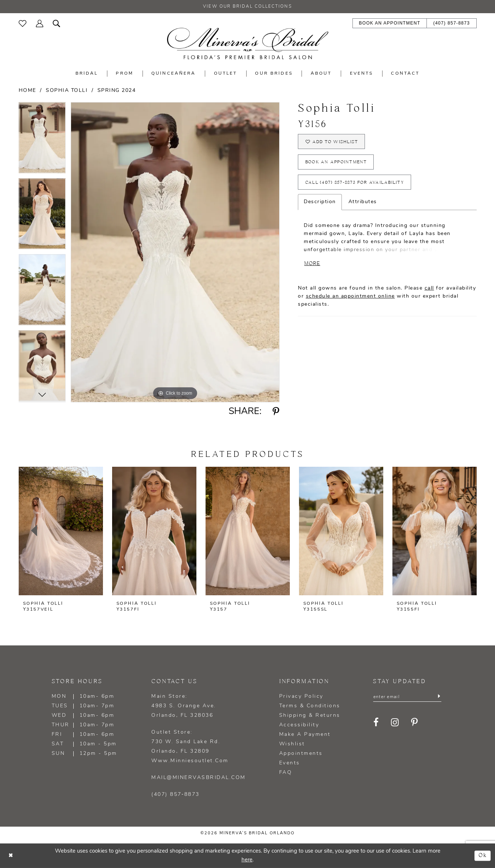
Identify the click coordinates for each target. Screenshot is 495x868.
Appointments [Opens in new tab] (301, 754)
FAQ (286, 773)
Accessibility (299, 725)
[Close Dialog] (11, 856)
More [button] (313, 266)
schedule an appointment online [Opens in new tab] (350, 299)
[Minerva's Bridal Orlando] (248, 44)
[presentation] (61, 531)
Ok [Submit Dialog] (483, 855)
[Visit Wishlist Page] (23, 23)
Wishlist (292, 744)
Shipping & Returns (310, 716)
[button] (40, 23)
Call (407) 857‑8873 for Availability (355, 184)
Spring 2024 (117, 91)
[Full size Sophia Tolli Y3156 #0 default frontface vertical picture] (175, 252)
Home (27, 91)
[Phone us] (451, 23)
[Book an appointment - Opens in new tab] (390, 23)
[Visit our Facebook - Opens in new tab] (376, 723)
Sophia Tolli (67, 91)
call (429, 290)
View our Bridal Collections (248, 7)
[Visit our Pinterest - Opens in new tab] (415, 723)
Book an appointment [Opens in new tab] (336, 163)
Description (320, 204)
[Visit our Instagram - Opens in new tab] (395, 723)
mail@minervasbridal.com (199, 778)
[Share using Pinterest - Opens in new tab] (276, 412)
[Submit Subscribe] (439, 697)
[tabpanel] (42, 141)
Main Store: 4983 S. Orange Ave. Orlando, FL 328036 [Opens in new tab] (184, 706)
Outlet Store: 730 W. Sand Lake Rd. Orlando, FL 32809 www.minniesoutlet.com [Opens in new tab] (190, 747)
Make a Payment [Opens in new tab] (305, 735)
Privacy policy (301, 696)
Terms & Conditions (310, 706)
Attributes (363, 204)
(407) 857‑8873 (176, 795)
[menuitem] (23, 23)
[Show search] (56, 23)
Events (290, 763)
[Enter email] (407, 697)
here (247, 860)
